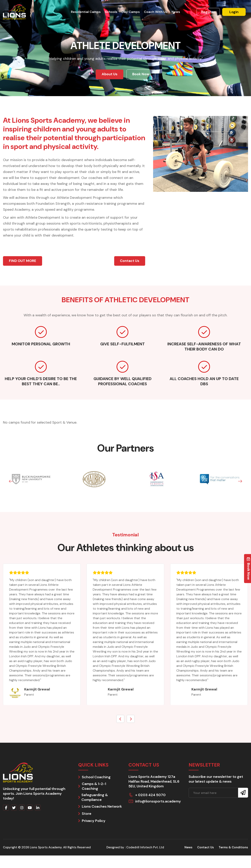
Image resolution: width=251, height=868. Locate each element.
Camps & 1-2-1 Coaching (94, 787)
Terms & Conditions (233, 848)
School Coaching (96, 778)
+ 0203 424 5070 (150, 796)
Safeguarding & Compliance (95, 798)
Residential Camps (87, 12)
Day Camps (130, 12)
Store (87, 814)
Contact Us (206, 848)
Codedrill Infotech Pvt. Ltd (145, 848)
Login (234, 12)
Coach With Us (155, 12)
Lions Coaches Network (102, 807)
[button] (11, 482)
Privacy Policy (94, 821)
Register (208, 12)
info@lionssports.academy (158, 802)
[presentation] (120, 719)
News (174, 12)
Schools (112, 12)
